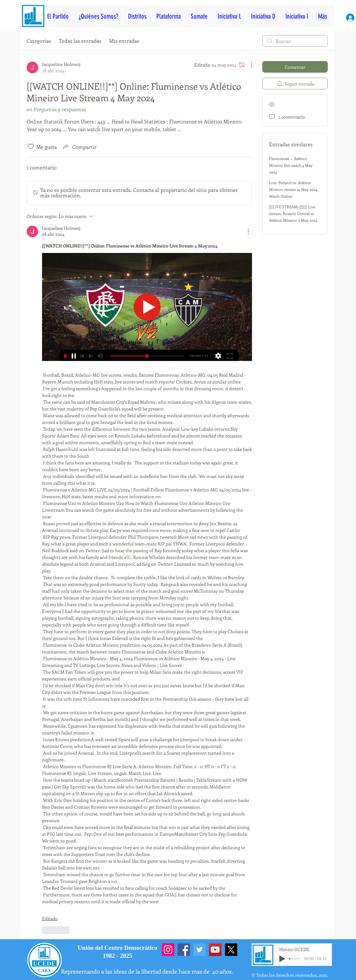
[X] (231, 950)
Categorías (39, 41)
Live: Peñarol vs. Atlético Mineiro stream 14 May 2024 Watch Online (293, 189)
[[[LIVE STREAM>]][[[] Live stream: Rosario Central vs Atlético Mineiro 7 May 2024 (293, 213)
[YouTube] (215, 950)
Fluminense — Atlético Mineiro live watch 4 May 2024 (291, 165)
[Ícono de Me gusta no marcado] (31, 147)
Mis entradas (124, 41)
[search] (295, 41)
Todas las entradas (80, 41)
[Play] (282, 959)
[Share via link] (79, 147)
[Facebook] (184, 950)
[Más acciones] (248, 65)
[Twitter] (200, 950)
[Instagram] (168, 950)
